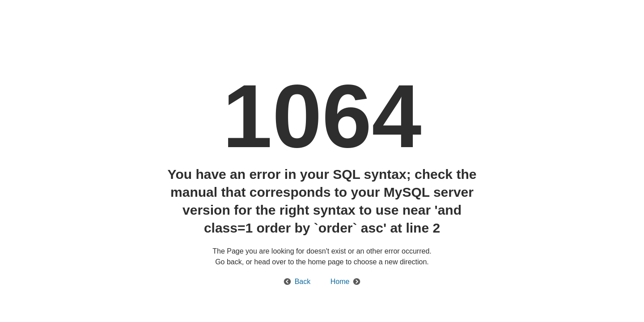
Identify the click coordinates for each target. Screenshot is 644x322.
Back (303, 282)
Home (340, 282)
